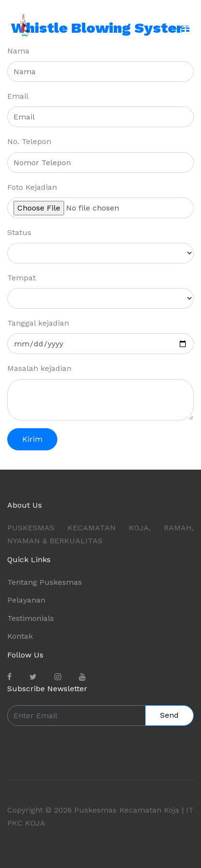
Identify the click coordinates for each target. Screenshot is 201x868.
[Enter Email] (76, 716)
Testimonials (31, 618)
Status (19, 232)
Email (18, 96)
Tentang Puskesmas (45, 582)
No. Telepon (29, 141)
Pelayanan (26, 600)
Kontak (20, 636)
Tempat (21, 278)
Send (169, 715)
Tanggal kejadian (38, 323)
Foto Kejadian (32, 187)
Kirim (32, 439)
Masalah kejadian (39, 368)
